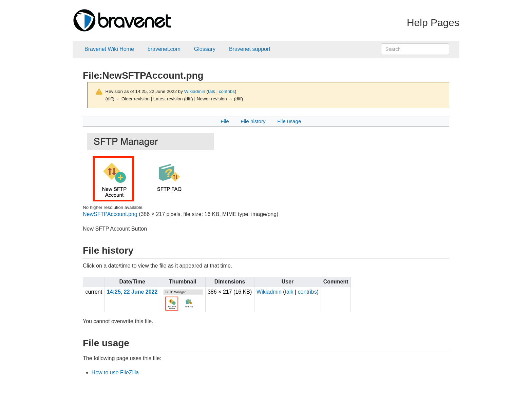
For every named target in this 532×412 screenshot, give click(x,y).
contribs (227, 91)
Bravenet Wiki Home (109, 49)
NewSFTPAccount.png (110, 214)
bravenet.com (164, 49)
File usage (289, 121)
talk (212, 91)
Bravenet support (250, 49)
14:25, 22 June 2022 (132, 292)
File (225, 121)
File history (253, 121)
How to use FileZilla (115, 372)
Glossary (205, 49)
